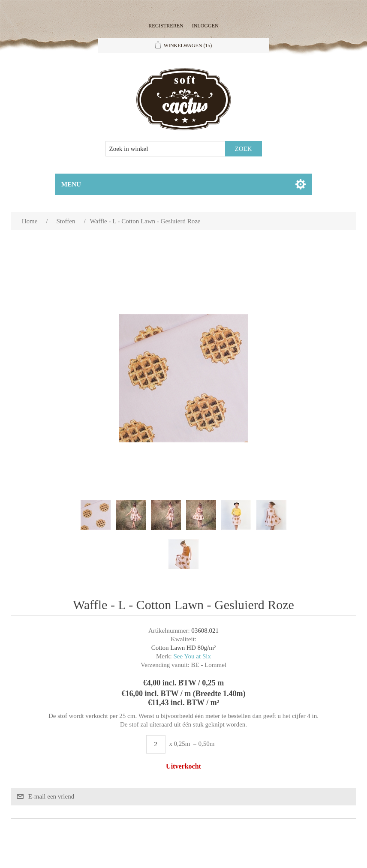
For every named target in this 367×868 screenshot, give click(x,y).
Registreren (166, 26)
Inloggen (205, 26)
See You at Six (192, 656)
